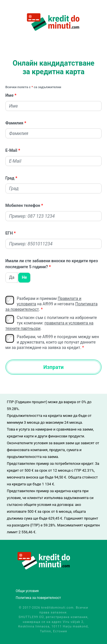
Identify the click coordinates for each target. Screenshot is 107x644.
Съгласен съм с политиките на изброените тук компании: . (51, 323)
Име (10, 95)
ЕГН (9, 233)
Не (24, 277)
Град (10, 178)
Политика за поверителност (38, 598)
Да (12, 277)
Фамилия (14, 123)
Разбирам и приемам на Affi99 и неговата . (52, 304)
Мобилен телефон (23, 206)
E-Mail (11, 151)
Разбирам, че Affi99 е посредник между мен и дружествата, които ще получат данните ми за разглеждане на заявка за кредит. (52, 342)
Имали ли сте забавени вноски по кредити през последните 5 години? (52, 264)
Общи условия (27, 591)
